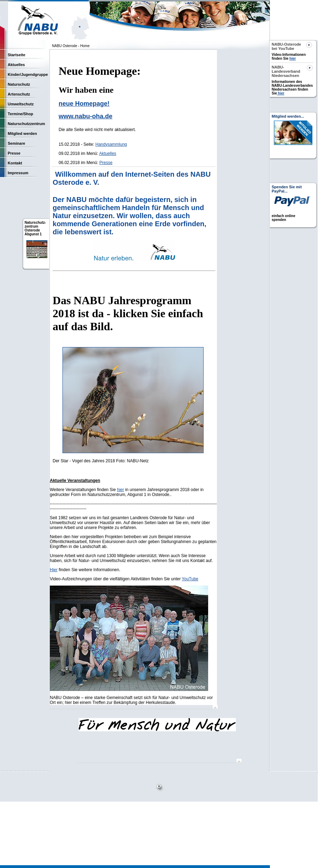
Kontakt (15, 163)
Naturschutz (19, 84)
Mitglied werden (22, 133)
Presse (106, 163)
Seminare (16, 143)
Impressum (18, 173)
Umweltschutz (21, 104)
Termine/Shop (21, 114)
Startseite (16, 55)
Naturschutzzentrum (26, 124)
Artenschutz (19, 94)
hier (120, 490)
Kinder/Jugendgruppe (28, 74)
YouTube (190, 579)
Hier (54, 570)
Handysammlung (111, 144)
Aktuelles (108, 154)
